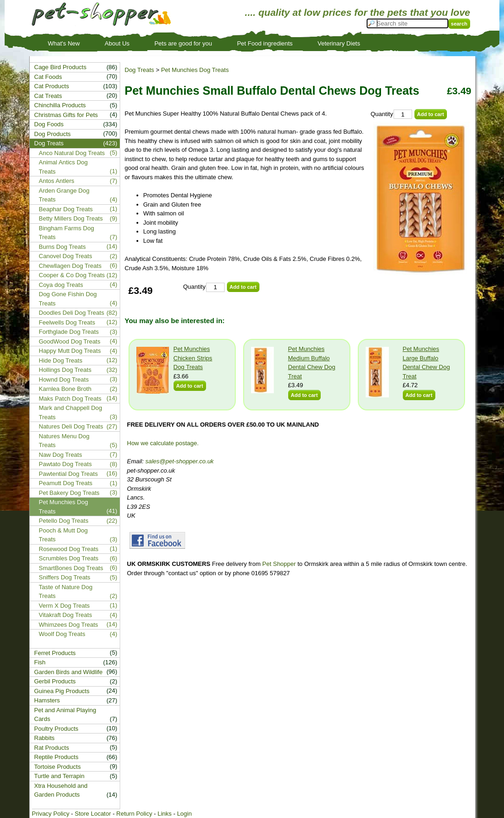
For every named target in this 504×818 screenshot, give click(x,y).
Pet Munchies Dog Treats (195, 70)
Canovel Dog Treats (66, 256)
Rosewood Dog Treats (69, 549)
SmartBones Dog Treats (71, 568)
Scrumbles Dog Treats (69, 558)
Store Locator (93, 814)
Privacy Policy (51, 814)
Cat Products (52, 86)
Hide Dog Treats (61, 360)
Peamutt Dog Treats (66, 483)
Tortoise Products (58, 767)
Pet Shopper (279, 564)
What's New (64, 43)
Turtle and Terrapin (59, 776)
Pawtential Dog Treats (68, 474)
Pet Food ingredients (265, 43)
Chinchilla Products (60, 105)
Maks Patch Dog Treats (70, 399)
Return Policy (134, 814)
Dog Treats (140, 70)
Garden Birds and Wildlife (68, 672)
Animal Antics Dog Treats (64, 167)
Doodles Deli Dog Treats (72, 313)
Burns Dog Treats (62, 247)
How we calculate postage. (163, 443)
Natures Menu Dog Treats (64, 441)
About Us (117, 43)
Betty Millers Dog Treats (71, 218)
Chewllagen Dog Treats (70, 266)
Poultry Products (56, 729)
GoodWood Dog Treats (70, 341)
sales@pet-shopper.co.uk (179, 461)
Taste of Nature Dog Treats (66, 592)
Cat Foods (48, 77)
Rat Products (52, 748)
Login (184, 814)
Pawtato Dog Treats (65, 464)
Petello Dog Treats (64, 521)
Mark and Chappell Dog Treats (71, 412)
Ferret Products (55, 653)
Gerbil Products (55, 681)
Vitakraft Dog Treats (66, 615)
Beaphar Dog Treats (66, 209)
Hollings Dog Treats (65, 370)
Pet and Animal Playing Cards (65, 715)
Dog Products (53, 134)
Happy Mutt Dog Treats (70, 351)
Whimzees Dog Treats (69, 625)
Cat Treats (48, 96)
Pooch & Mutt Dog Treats (64, 535)
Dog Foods (49, 124)
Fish (40, 662)
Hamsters (47, 700)
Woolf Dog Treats (62, 634)
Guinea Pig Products (62, 691)
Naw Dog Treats (61, 455)
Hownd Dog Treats (64, 380)
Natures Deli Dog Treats (71, 426)
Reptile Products (56, 757)
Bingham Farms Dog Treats (67, 233)
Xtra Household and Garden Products (61, 790)
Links (164, 814)
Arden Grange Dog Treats (64, 195)
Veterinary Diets (339, 43)
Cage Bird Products (61, 67)
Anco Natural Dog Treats (72, 153)
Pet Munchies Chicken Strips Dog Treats (193, 358)
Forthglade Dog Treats (69, 332)
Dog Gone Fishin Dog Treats (68, 299)
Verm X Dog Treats (65, 606)
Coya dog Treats (61, 285)
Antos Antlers (57, 181)
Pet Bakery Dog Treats (69, 493)
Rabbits (45, 738)
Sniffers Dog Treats (65, 577)
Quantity (382, 114)
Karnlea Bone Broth (65, 389)
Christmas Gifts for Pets (66, 115)
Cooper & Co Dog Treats (72, 275)
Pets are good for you (183, 43)
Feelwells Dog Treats (67, 322)
